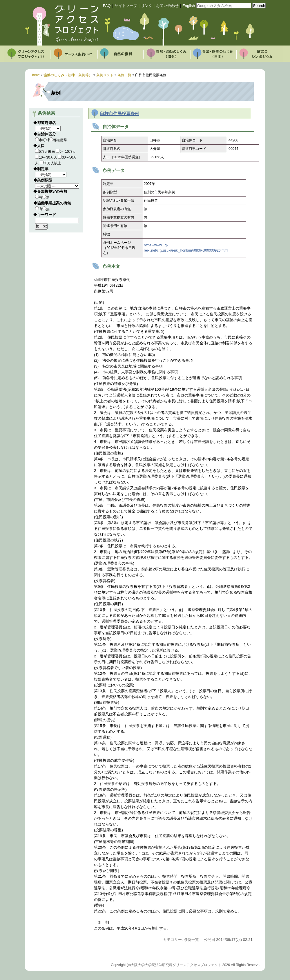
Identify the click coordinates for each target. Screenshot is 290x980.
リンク (147, 6)
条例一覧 (124, 75)
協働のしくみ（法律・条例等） (68, 75)
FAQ (107, 6)
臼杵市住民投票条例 (120, 114)
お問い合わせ (167, 6)
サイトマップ (126, 6)
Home (35, 75)
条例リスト (105, 75)
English (189, 6)
